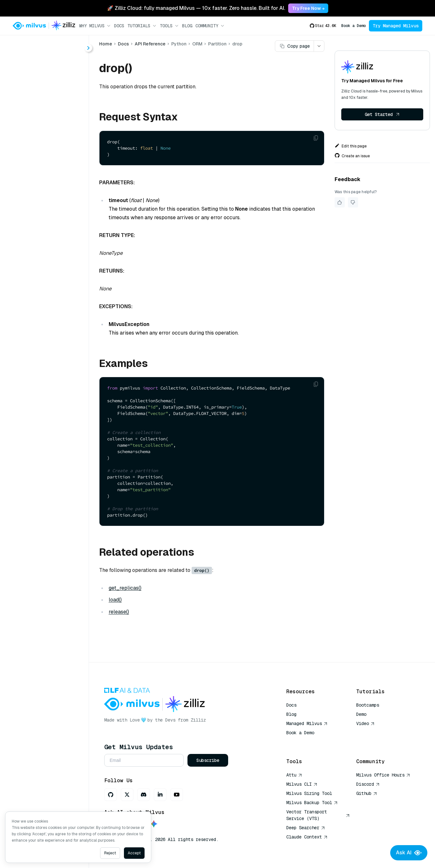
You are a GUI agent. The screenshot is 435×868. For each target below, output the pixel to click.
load (36, 251)
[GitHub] (112, 795)
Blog (187, 26)
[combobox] (52, 45)
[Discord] (145, 795)
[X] (128, 795)
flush (37, 217)
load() (116, 600)
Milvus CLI (302, 784)
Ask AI (409, 853)
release (40, 274)
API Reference (151, 44)
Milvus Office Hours (383, 775)
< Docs (23, 45)
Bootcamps (368, 705)
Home (107, 44)
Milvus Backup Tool (312, 803)
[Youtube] (178, 795)
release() (120, 612)
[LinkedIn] (161, 795)
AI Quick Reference (309, 742)
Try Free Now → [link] (308, 8)
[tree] (45, 200)
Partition (41, 183)
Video (365, 723)
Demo (361, 714)
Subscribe (209, 760)
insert (38, 240)
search (39, 286)
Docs (119, 26)
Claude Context (307, 837)
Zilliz (199, 720)
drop (37, 206)
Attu (294, 775)
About (28, 68)
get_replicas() (126, 588)
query (38, 263)
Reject (110, 853)
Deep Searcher (306, 828)
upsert (39, 297)
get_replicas (46, 229)
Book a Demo (353, 26)
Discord (368, 784)
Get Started (382, 114)
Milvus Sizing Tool (309, 793)
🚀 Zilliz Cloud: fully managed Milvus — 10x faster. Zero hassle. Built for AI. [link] (196, 8)
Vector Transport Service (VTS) (318, 815)
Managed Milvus (307, 723)
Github (367, 793)
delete (39, 194)
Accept (134, 853)
